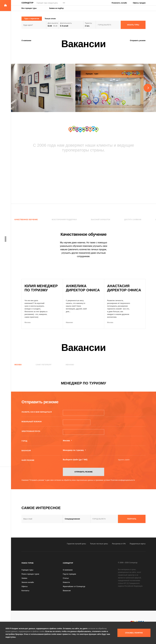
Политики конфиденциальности (123, 480)
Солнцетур (27, 3)
